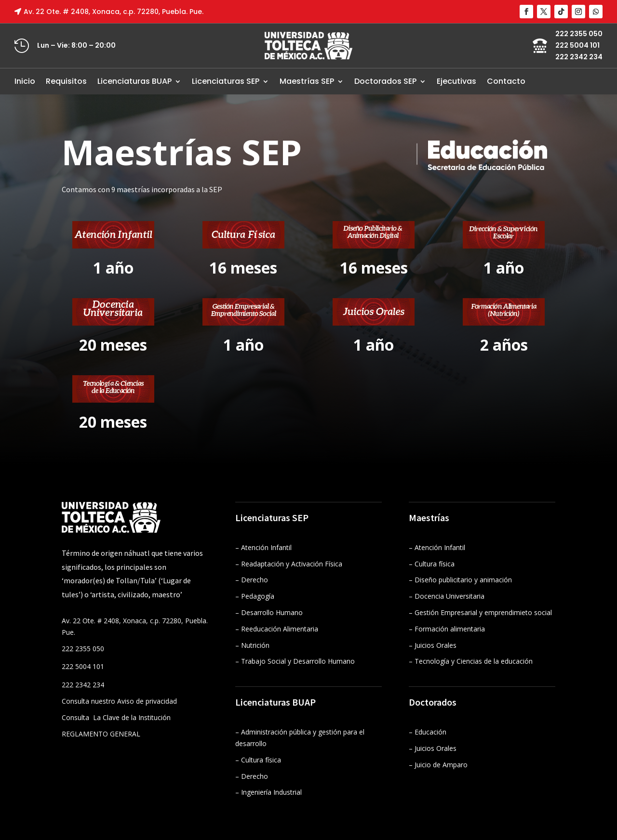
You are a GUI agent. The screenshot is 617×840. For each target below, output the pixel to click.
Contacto (506, 81)
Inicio (25, 81)
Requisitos (66, 81)
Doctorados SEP (385, 81)
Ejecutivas (456, 81)
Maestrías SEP (307, 81)
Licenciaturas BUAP (134, 81)
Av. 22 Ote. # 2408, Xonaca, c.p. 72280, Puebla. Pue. (114, 12)
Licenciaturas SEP (226, 81)
